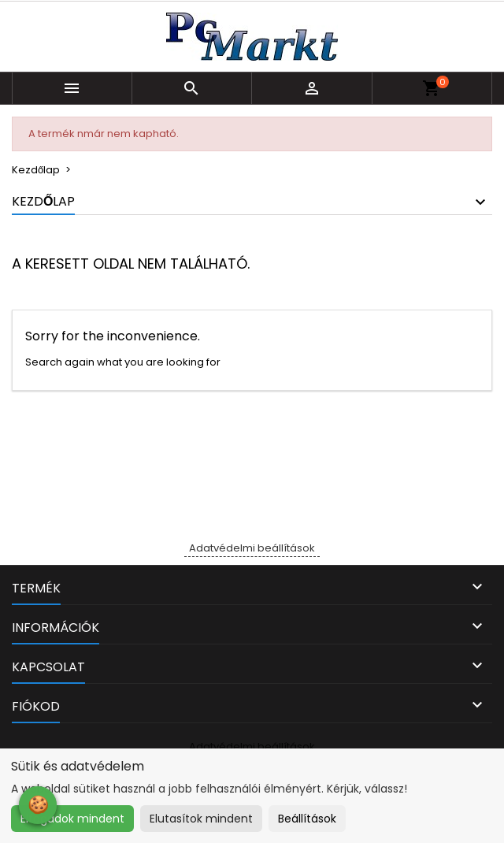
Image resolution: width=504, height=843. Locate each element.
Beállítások (307, 819)
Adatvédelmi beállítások (252, 548)
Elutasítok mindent (201, 819)
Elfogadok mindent (72, 819)
